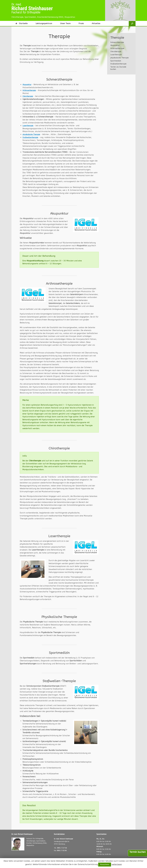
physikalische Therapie (32, 134)
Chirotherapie (28, 96)
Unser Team (65, 23)
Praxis (81, 23)
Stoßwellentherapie (31, 137)
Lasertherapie (29, 126)
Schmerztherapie (117, 42)
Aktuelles (96, 23)
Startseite (22, 23)
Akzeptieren (105, 865)
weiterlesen (117, 864)
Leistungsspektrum (44, 23)
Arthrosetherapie (30, 90)
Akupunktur (28, 84)
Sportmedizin (116, 61)
